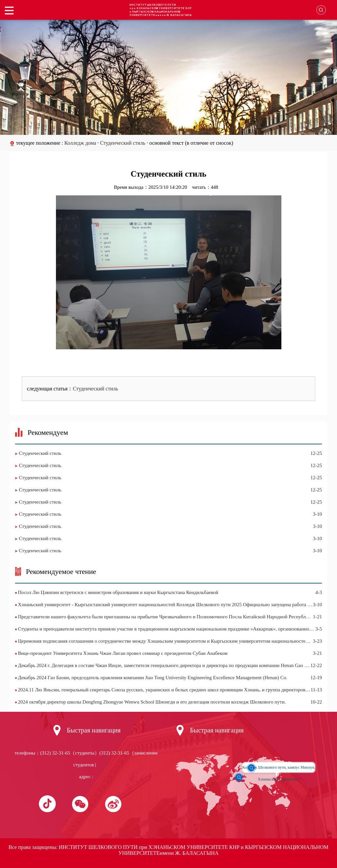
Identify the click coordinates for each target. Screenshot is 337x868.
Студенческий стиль (123, 143)
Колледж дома (81, 143)
